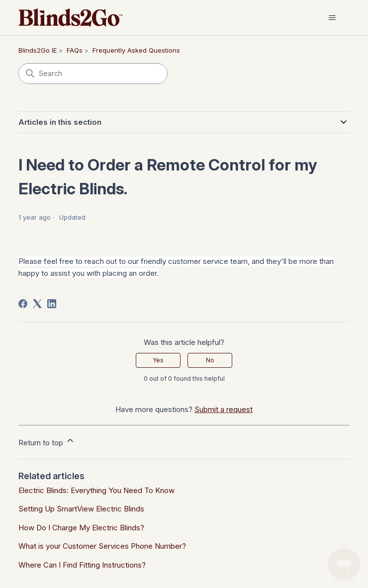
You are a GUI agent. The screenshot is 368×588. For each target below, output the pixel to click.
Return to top (47, 441)
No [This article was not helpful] (210, 360)
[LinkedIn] (52, 304)
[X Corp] (37, 304)
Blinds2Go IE (38, 50)
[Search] (93, 74)
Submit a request (224, 409)
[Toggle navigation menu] (332, 18)
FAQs (75, 50)
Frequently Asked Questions (136, 50)
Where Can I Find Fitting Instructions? (82, 565)
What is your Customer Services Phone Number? (102, 546)
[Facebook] (23, 304)
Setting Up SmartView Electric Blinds (81, 509)
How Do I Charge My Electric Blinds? (81, 528)
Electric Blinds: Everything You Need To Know (96, 490)
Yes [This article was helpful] (158, 360)
